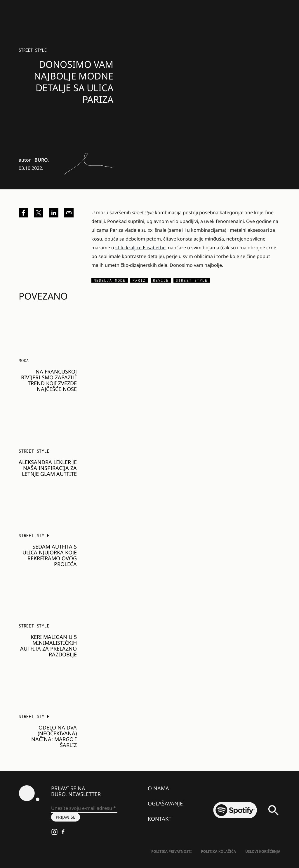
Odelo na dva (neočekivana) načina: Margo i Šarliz (54, 736)
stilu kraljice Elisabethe (140, 248)
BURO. (42, 160)
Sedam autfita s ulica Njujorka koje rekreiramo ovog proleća (50, 555)
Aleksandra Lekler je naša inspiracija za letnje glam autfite (48, 468)
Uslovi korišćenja (263, 851)
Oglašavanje (165, 803)
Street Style (33, 50)
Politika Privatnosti (171, 851)
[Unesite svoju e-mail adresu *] (84, 808)
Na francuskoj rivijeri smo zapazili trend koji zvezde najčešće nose (49, 380)
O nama (158, 788)
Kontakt (160, 819)
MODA (24, 360)
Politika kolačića (218, 851)
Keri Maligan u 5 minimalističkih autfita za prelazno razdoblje (48, 646)
